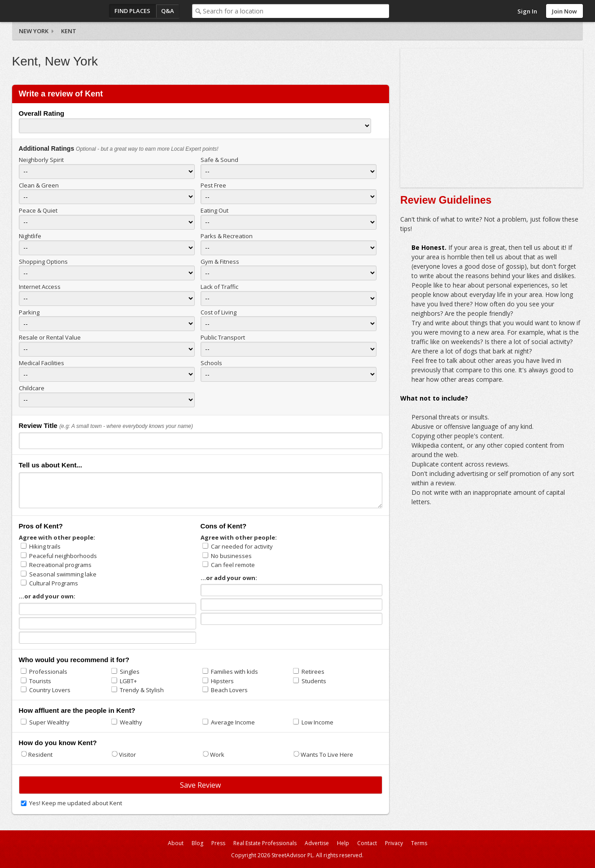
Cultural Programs (54, 583)
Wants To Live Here (327, 755)
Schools (211, 363)
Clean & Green (39, 185)
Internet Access (40, 287)
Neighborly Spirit (41, 160)
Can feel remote (233, 565)
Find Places (132, 11)
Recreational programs (60, 565)
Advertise (317, 843)
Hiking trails (45, 546)
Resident (40, 755)
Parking (29, 312)
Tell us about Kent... (50, 465)
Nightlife (30, 236)
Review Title (38, 425)
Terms (419, 843)
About (176, 843)
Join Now (564, 11)
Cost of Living (219, 312)
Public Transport (223, 337)
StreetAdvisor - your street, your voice (48, 11)
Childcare (32, 388)
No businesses (231, 556)
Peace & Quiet (38, 210)
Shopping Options (43, 262)
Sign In (527, 11)
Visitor (127, 755)
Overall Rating (42, 113)
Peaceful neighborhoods (63, 556)
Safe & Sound (219, 160)
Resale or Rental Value (50, 337)
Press (218, 843)
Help (343, 843)
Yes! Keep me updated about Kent (76, 803)
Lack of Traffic (219, 287)
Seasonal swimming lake (63, 574)
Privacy (394, 843)
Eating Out (214, 210)
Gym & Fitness (220, 262)
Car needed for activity (242, 546)
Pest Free (213, 185)
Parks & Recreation (227, 236)
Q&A (168, 11)
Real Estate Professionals (265, 843)
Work (217, 755)
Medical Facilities (42, 363)
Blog (197, 843)
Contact (367, 843)
